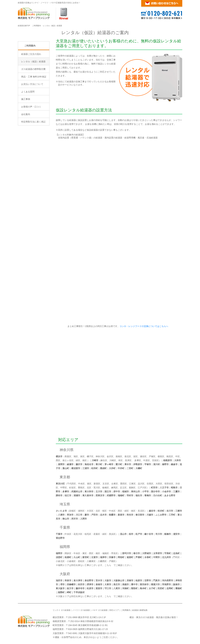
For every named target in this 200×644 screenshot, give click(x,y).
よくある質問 (28, 118)
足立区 (123, 488)
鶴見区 (170, 456)
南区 (85, 460)
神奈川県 (67, 450)
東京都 (65, 477)
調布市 (59, 495)
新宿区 (97, 484)
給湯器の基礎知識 (140, 610)
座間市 (61, 464)
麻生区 (104, 460)
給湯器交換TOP (24, 26)
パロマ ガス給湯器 (100, 610)
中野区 (64, 488)
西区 (58, 460)
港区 (89, 484)
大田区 (159, 484)
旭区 (76, 456)
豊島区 (81, 488)
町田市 (154, 488)
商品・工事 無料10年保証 (34, 103)
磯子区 (90, 456)
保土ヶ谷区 (68, 460)
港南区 (119, 456)
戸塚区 (152, 456)
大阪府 (65, 574)
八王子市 (164, 488)
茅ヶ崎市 (109, 464)
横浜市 (59, 456)
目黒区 (150, 484)
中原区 (147, 460)
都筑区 (161, 456)
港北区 (128, 456)
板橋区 (106, 488)
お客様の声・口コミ (31, 134)
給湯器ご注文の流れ (31, 81)
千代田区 (71, 484)
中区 (178, 456)
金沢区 (110, 456)
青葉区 (68, 456)
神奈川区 (100, 456)
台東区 (115, 484)
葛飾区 (132, 488)
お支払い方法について (32, 111)
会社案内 (26, 141)
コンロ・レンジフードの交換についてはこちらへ (143, 326)
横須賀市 (76, 468)
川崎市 (95, 460)
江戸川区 (142, 488)
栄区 (135, 456)
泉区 (82, 456)
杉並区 (72, 488)
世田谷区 (169, 484)
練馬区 (114, 488)
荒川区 (97, 488)
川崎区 (113, 460)
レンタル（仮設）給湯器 (33, 88)
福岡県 (65, 547)
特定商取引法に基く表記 (33, 149)
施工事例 (26, 126)
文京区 (106, 484)
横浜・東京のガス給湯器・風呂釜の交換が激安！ (154, 617)
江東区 (132, 484)
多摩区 (138, 460)
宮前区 (155, 460)
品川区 (141, 484)
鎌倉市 (174, 464)
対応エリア (68, 440)
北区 (89, 488)
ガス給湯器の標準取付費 (33, 96)
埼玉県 (65, 504)
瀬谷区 (143, 456)
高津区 (128, 460)
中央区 (81, 484)
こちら (108, 565)
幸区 (120, 460)
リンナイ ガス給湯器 (61, 610)
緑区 (78, 460)
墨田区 (123, 484)
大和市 (178, 460)
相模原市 (168, 460)
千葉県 (65, 527)
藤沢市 (79, 464)
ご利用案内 (36, 26)
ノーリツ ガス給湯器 (81, 610)
